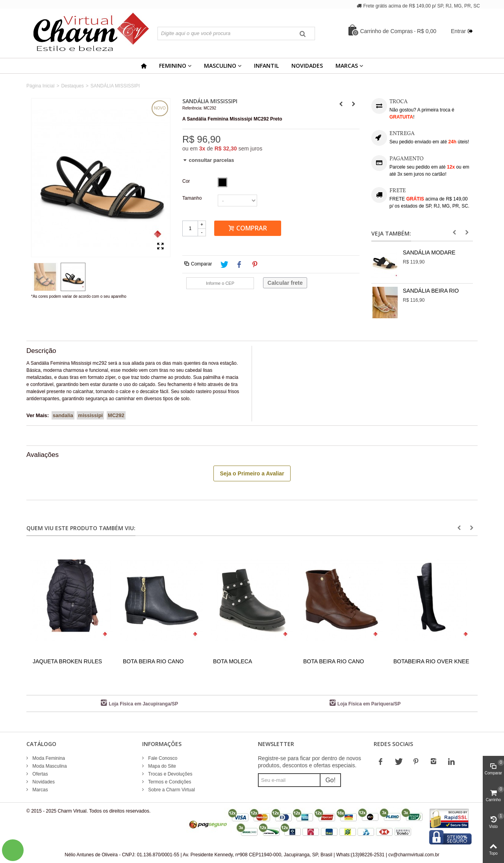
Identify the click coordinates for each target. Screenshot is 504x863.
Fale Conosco (162, 758)
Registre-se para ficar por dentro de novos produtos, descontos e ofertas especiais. (309, 762)
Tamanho (193, 198)
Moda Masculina (49, 766)
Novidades (307, 66)
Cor (187, 181)
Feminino (173, 66)
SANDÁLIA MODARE (429, 252)
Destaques (72, 86)
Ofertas (40, 774)
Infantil (266, 66)
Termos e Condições (169, 782)
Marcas (347, 66)
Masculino (220, 66)
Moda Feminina (48, 758)
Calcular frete (285, 283)
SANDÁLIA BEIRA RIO (431, 291)
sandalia (63, 415)
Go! (330, 780)
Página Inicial (40, 86)
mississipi (90, 415)
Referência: (192, 108)
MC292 (116, 415)
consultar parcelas (208, 160)
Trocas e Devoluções (170, 774)
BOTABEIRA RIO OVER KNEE (431, 661)
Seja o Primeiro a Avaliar (252, 473)
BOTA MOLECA (233, 661)
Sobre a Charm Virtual (171, 790)
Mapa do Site (161, 766)
